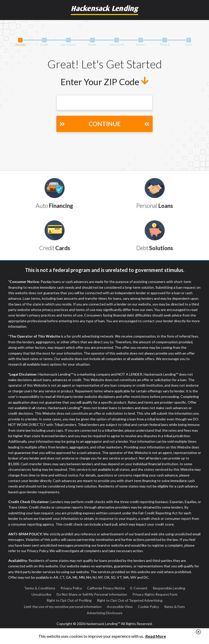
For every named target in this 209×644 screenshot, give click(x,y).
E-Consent (139, 588)
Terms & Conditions (40, 588)
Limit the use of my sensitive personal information (63, 607)
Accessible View (120, 607)
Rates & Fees (175, 607)
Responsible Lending (169, 588)
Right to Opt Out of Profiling (69, 600)
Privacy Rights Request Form (155, 594)
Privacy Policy (71, 588)
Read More (156, 636)
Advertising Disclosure (105, 613)
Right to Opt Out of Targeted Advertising (130, 600)
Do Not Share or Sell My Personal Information (92, 594)
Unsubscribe (41, 594)
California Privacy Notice (106, 588)
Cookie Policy (148, 607)
